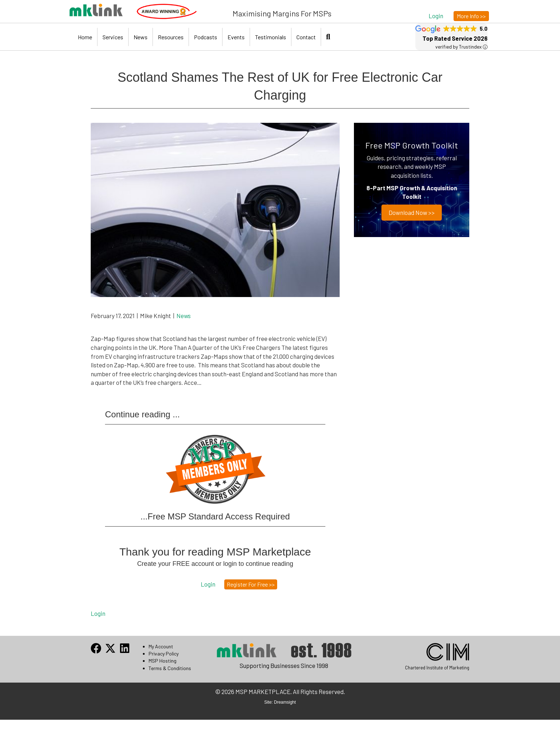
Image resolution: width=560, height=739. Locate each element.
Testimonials (271, 37)
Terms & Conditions (170, 668)
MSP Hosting (162, 661)
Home (85, 37)
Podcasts (206, 37)
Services (113, 37)
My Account (161, 646)
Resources (171, 37)
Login (98, 613)
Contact (306, 37)
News (141, 37)
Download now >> (412, 212)
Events (236, 37)
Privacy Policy (164, 653)
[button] (436, 16)
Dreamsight (285, 702)
